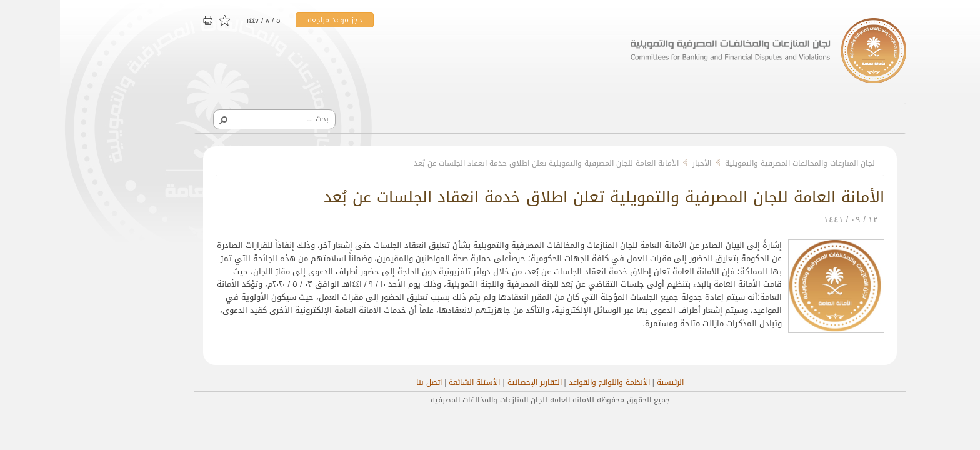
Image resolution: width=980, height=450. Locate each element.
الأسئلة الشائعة (414, 382)
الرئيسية (610, 382)
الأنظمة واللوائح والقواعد (549, 382)
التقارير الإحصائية (475, 382)
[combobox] (219, 119)
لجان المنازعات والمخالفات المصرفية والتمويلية (740, 163)
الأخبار (642, 163)
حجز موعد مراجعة (275, 20)
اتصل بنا (369, 382)
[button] (163, 119)
